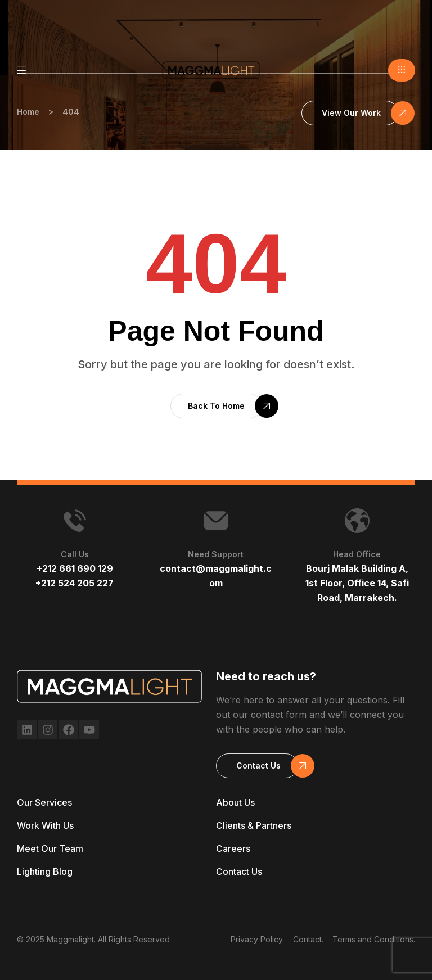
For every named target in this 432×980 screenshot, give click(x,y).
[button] (402, 70)
